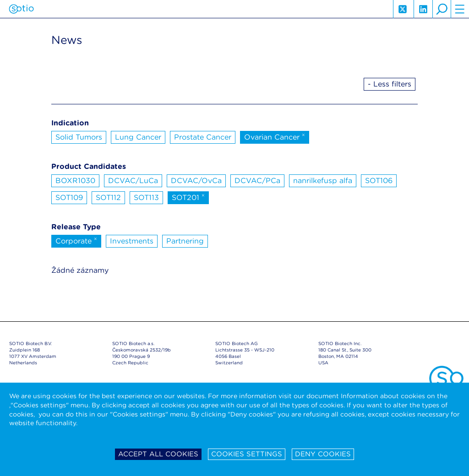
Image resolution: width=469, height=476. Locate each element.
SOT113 (146, 197)
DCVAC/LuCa (133, 181)
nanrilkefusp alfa (323, 181)
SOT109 (69, 197)
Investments (132, 241)
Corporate (76, 240)
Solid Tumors (79, 137)
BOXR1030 (75, 181)
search (442, 9)
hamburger (460, 9)
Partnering (185, 241)
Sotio (21, 9)
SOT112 (108, 197)
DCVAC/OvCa (196, 181)
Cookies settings (247, 454)
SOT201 (188, 197)
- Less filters (390, 84)
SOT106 (379, 181)
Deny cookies (323, 454)
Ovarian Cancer (275, 136)
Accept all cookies (158, 454)
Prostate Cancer (203, 137)
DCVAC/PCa (257, 181)
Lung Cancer (138, 137)
